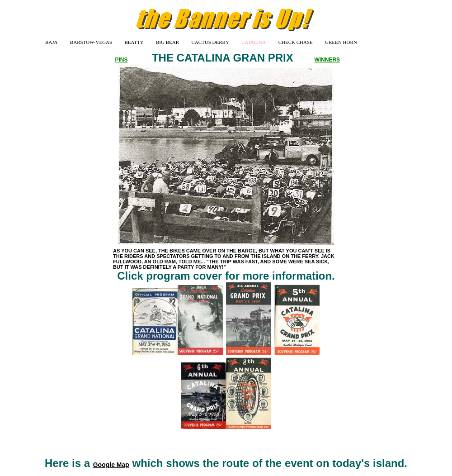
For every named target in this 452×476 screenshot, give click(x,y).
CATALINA (254, 42)
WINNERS (327, 60)
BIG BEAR (167, 42)
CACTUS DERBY (210, 42)
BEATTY (134, 42)
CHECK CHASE (296, 42)
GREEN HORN (341, 42)
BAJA (52, 42)
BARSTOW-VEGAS (91, 42)
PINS (122, 60)
